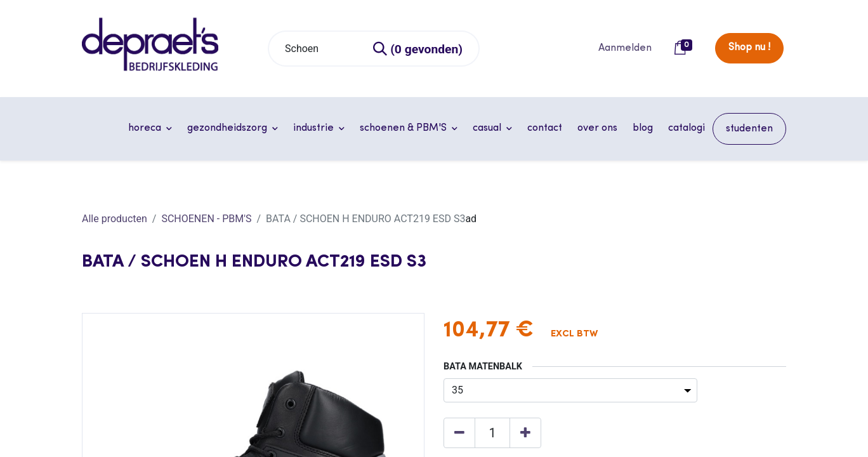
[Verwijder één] (459, 433)
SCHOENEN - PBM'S (206, 219)
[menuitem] (545, 128)
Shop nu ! (749, 48)
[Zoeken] (418, 49)
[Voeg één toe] (525, 433)
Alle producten (115, 219)
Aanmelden (625, 48)
